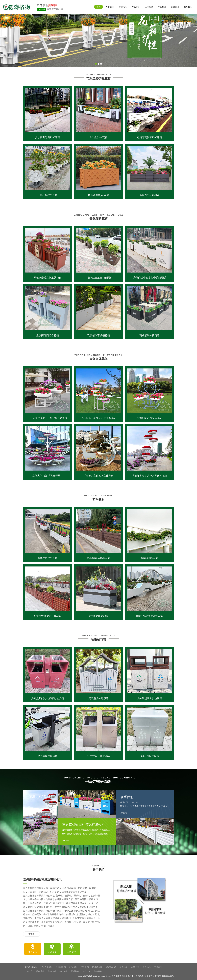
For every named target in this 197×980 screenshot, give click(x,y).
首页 (98, 7)
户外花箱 (85, 967)
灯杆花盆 (29, 971)
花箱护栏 (52, 971)
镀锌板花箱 (111, 967)
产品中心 (136, 7)
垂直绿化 (158, 967)
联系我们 (188, 7)
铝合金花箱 (47, 967)
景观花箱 (75, 971)
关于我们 (110, 7)
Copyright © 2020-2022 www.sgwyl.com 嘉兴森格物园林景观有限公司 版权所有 (112, 976)
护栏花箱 (40, 971)
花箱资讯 (175, 7)
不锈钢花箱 (61, 967)
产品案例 (162, 7)
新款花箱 (123, 7)
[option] (33, 949)
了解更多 (32, 934)
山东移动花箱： (32, 967)
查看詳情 (67, 841)
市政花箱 (86, 971)
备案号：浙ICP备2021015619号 (160, 976)
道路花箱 (147, 967)
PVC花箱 (73, 967)
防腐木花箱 (97, 967)
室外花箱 (63, 971)
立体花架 (149, 7)
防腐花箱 (98, 971)
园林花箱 (135, 967)
